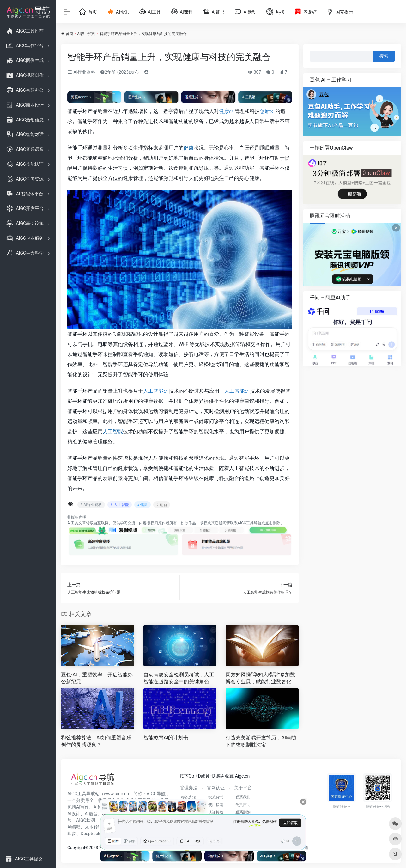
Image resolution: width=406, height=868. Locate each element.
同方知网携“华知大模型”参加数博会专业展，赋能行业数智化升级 (261, 679)
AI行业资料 (86, 34)
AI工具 (73, 523)
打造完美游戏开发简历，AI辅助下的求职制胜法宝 (261, 741)
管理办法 (189, 788)
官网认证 (216, 788)
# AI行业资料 (91, 505)
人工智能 (153, 391)
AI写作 (83, 807)
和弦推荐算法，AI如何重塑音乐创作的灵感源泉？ (96, 741)
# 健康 (142, 505)
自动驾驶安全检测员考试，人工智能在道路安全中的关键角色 (179, 678)
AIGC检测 (86, 820)
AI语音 (91, 814)
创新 (265, 111)
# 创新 (161, 505)
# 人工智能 (119, 505)
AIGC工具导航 (249, 523)
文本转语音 (96, 827)
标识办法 (189, 797)
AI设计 (74, 814)
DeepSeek (90, 834)
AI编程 (74, 827)
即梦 (72, 834)
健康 (224, 111)
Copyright (76, 848)
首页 (70, 34)
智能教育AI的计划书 (166, 738)
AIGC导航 (156, 794)
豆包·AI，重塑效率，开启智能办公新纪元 (97, 678)
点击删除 (273, 523)
